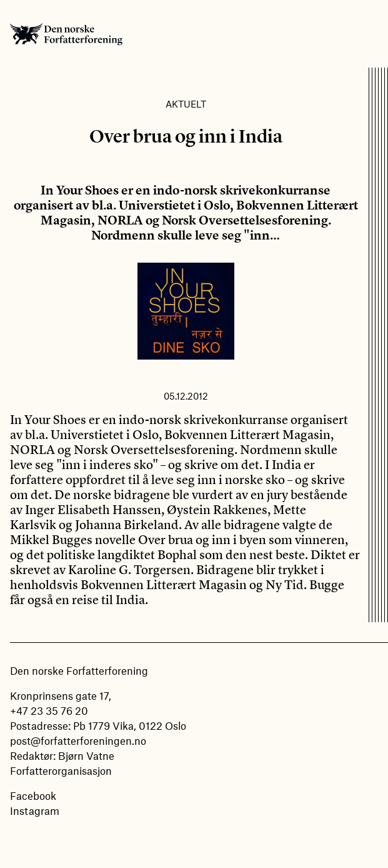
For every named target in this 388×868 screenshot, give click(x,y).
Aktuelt (186, 104)
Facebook (33, 795)
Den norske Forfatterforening (66, 34)
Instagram (35, 810)
